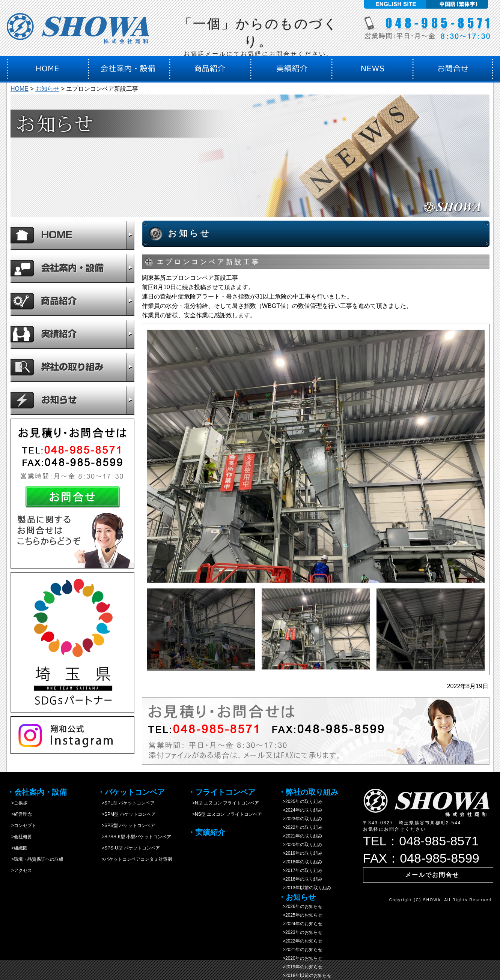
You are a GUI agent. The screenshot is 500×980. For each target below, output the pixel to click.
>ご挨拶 (17, 803)
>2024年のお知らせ (300, 924)
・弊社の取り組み (308, 792)
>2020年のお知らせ (300, 958)
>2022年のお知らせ (300, 941)
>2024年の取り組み (300, 810)
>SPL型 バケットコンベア (126, 803)
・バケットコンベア (131, 792)
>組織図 (17, 848)
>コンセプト (22, 825)
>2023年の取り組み (300, 819)
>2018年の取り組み (300, 862)
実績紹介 (72, 334)
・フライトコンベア (221, 792)
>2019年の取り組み (300, 853)
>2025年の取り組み (300, 801)
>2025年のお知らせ (300, 915)
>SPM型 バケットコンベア (127, 814)
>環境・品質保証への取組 (35, 859)
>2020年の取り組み (300, 845)
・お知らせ (297, 897)
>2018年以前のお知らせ (305, 975)
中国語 (458, 4)
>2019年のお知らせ (300, 967)
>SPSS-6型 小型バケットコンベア (134, 837)
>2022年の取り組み (300, 827)
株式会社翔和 (78, 31)
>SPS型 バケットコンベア (126, 825)
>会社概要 (19, 837)
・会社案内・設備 (37, 792)
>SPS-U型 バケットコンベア (129, 848)
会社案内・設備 (72, 268)
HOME (20, 89)
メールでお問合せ (432, 875)
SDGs (72, 642)
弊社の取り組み (72, 367)
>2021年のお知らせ (300, 950)
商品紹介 (72, 301)
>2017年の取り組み (300, 870)
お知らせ (47, 89)
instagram (72, 735)
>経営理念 (19, 814)
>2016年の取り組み (300, 879)
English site (394, 4)
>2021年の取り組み (300, 836)
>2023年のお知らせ (300, 932)
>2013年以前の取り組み (305, 888)
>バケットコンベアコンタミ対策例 (135, 859)
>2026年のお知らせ (300, 906)
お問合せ (72, 494)
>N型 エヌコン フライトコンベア (223, 803)
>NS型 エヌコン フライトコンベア (225, 814)
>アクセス (19, 870)
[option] (316, 456)
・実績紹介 (206, 832)
